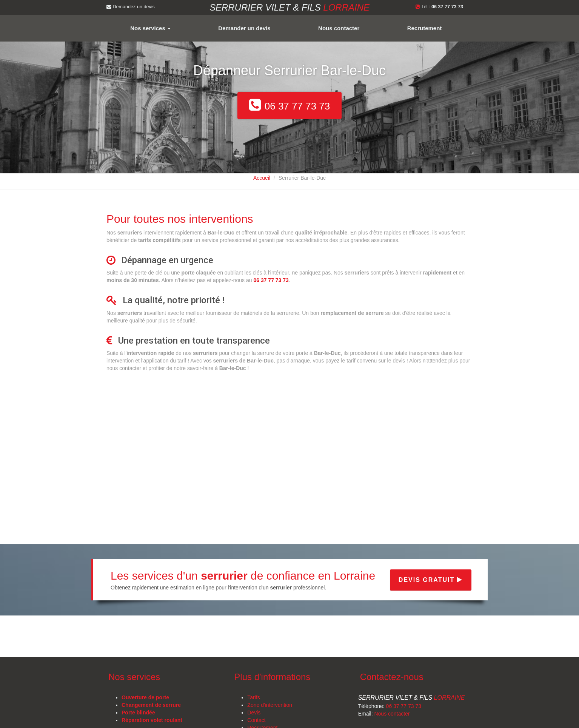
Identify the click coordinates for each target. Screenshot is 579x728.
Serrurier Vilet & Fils (412, 698)
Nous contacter (339, 28)
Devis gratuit (431, 580)
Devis (254, 713)
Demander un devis (244, 28)
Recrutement (425, 28)
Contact (256, 720)
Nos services (150, 28)
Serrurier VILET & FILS (289, 7)
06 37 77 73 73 (404, 706)
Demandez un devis (131, 7)
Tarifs (253, 697)
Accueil (262, 178)
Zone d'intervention (270, 705)
